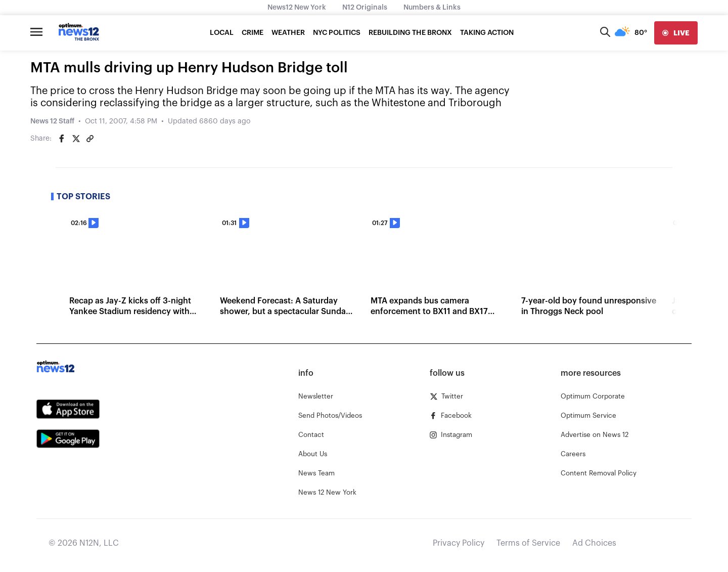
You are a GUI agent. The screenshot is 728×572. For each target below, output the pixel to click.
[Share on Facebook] (62, 139)
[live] (676, 33)
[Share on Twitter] (76, 139)
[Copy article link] (90, 139)
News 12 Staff (52, 121)
